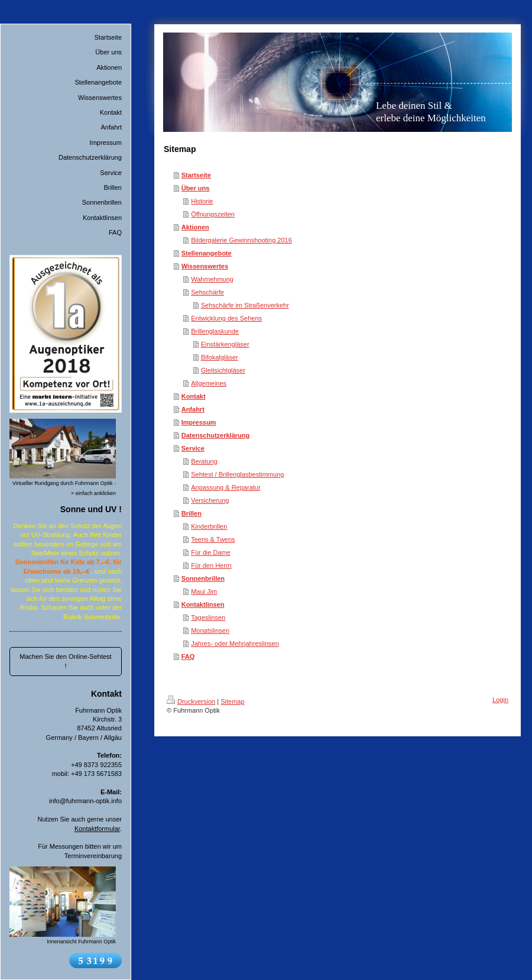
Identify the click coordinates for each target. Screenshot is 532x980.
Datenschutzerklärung (216, 435)
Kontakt (194, 396)
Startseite (196, 175)
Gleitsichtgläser (223, 370)
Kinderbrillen (209, 526)
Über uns (196, 188)
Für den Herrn (211, 565)
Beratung (204, 461)
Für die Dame (211, 552)
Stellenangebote (207, 253)
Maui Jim (204, 591)
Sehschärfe (207, 292)
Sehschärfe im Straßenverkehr (245, 305)
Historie (202, 201)
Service (193, 448)
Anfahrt (193, 409)
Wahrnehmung (212, 279)
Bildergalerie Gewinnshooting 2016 (241, 240)
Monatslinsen (210, 630)
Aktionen (195, 227)
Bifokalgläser (220, 357)
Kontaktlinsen (203, 604)
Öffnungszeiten (213, 214)
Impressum (199, 422)
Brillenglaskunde (215, 331)
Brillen (192, 513)
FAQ (188, 656)
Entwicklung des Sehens (226, 318)
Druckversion (191, 701)
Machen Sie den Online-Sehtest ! (65, 661)
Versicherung (210, 500)
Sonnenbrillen (203, 578)
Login (500, 700)
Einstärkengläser (225, 344)
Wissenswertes (205, 266)
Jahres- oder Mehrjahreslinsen (235, 643)
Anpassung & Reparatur (226, 487)
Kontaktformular (97, 829)
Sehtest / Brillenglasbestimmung (237, 474)
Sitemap (232, 701)
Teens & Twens (213, 539)
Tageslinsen (208, 617)
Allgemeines (209, 383)
